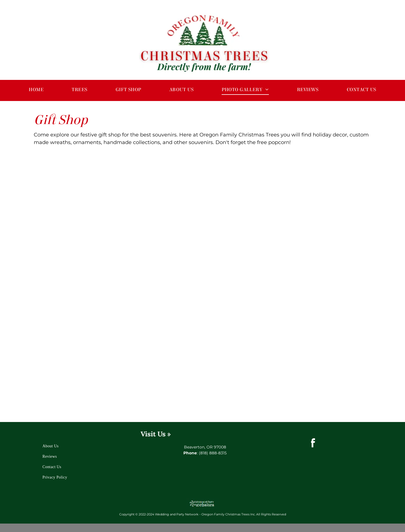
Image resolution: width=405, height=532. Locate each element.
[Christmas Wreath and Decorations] (161, 371)
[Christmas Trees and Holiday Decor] (78, 371)
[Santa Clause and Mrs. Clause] (161, 288)
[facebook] (313, 444)
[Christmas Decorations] (244, 288)
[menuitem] (36, 89)
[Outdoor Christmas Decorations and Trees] (78, 288)
